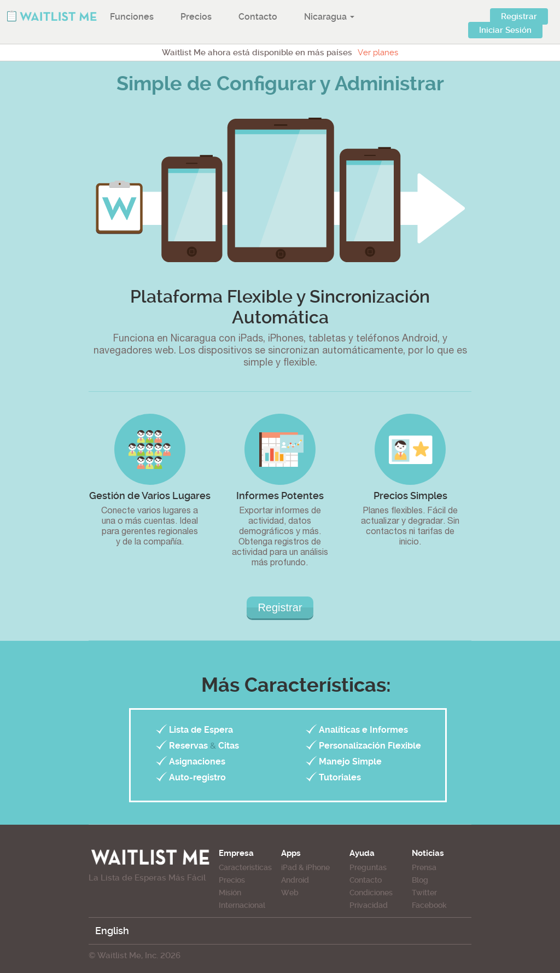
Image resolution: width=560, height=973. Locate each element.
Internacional (242, 905)
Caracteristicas (245, 867)
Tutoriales (340, 777)
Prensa (424, 867)
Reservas (188, 746)
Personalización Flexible (370, 746)
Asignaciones (197, 761)
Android (295, 880)
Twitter (424, 893)
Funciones (132, 17)
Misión (230, 893)
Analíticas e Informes (363, 730)
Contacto (258, 17)
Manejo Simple (350, 761)
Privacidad (369, 905)
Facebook (429, 905)
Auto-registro (197, 777)
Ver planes (378, 53)
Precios (196, 17)
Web (290, 893)
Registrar (519, 16)
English (112, 931)
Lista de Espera (201, 730)
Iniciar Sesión (505, 30)
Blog (420, 880)
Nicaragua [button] (329, 17)
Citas (229, 746)
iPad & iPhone (305, 867)
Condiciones (371, 893)
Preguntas (368, 867)
